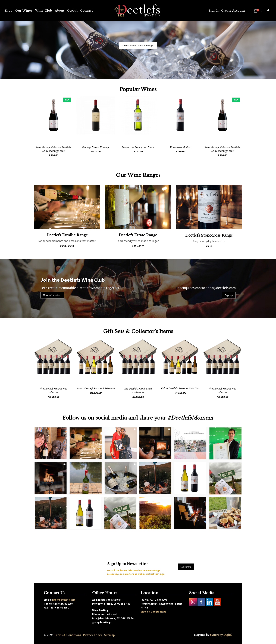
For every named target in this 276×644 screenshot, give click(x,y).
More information (52, 295)
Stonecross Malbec (180, 147)
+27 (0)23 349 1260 (63, 604)
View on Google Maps (153, 612)
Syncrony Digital (221, 635)
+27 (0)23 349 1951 (59, 608)
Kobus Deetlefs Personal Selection (96, 388)
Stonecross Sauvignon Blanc (138, 147)
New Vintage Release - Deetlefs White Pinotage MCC (54, 149)
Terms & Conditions (68, 635)
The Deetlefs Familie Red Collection (54, 390)
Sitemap (109, 635)
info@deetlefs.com (63, 600)
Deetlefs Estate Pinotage (96, 147)
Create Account (233, 11)
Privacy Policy (93, 635)
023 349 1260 (124, 618)
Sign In (214, 11)
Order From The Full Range (138, 46)
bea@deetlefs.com (222, 288)
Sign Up (229, 295)
